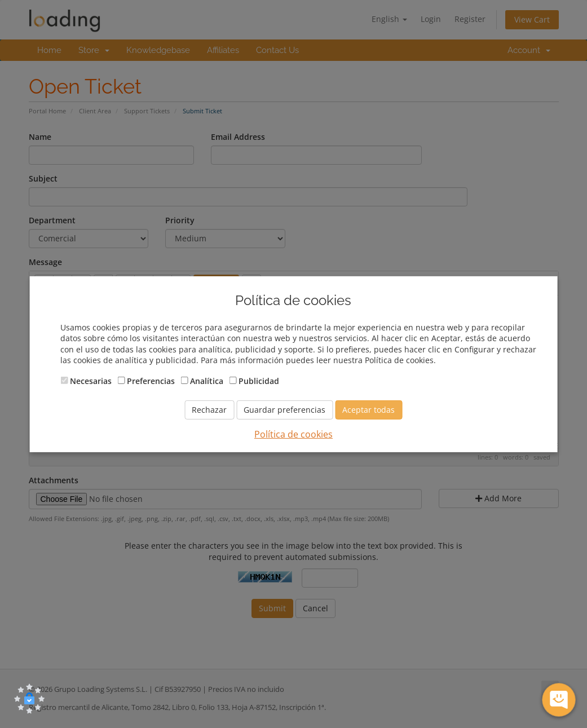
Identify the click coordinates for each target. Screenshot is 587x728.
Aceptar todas (368, 410)
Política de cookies (293, 434)
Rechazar (209, 410)
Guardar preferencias (284, 410)
